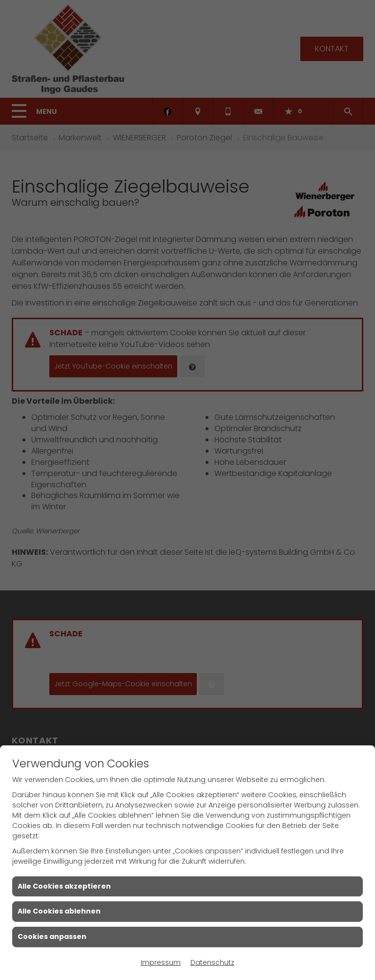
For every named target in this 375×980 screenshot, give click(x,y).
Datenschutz (212, 962)
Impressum (161, 962)
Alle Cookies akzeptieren (64, 886)
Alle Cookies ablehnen (59, 911)
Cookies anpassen (52, 936)
